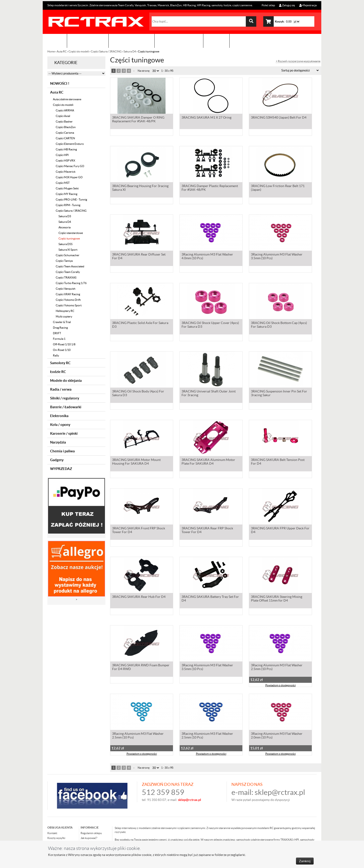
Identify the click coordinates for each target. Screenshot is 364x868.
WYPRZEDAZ (61, 469)
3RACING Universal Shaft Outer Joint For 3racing (209, 394)
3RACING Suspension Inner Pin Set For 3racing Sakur (279, 394)
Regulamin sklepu (91, 833)
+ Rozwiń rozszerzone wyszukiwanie (298, 61)
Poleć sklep (268, 5)
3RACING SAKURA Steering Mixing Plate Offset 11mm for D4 (277, 599)
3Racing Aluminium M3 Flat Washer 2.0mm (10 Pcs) (277, 736)
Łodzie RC (58, 372)
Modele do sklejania (66, 381)
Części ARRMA (65, 110)
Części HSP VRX (65, 160)
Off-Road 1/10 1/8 (64, 344)
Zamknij (305, 861)
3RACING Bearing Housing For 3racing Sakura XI (140, 188)
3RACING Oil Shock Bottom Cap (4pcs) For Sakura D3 (279, 325)
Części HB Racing (66, 149)
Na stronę (144, 71)
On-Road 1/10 (62, 350)
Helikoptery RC (65, 311)
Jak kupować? (89, 838)
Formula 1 (59, 339)
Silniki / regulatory (65, 398)
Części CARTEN (65, 138)
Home (51, 51)
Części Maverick (66, 172)
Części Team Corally (68, 272)
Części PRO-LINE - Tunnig (71, 199)
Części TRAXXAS (66, 277)
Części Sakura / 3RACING (106, 51)
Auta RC (62, 51)
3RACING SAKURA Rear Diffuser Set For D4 (139, 257)
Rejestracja (308, 5)
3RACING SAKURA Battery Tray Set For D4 (210, 599)
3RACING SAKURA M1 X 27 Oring (206, 118)
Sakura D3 (65, 216)
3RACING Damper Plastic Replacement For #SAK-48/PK (210, 188)
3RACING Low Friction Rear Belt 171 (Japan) (278, 188)
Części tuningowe (69, 238)
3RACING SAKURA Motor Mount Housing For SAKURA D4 (136, 462)
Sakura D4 (130, 51)
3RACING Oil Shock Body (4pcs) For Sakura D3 (138, 394)
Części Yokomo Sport (69, 305)
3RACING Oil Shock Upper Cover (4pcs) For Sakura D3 (210, 325)
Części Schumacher (68, 255)
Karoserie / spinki (64, 433)
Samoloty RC (60, 363)
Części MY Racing (67, 194)
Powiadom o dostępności (281, 686)
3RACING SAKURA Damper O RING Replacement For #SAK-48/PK (138, 120)
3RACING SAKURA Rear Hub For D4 (139, 597)
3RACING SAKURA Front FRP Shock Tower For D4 (139, 531)
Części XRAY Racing (68, 294)
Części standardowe (71, 233)
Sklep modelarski (88, 41)
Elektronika (59, 416)
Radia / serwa (61, 389)
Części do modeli (79, 51)
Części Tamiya (64, 261)
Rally (56, 355)
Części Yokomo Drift (68, 300)
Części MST (63, 183)
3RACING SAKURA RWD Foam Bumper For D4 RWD (141, 667)
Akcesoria (65, 227)
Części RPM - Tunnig (68, 205)
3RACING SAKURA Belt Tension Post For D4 (278, 462)
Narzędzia (58, 442)
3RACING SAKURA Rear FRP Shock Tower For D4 (207, 531)
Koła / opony (60, 425)
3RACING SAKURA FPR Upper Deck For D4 (280, 531)
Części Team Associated (70, 266)
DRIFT (57, 333)
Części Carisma (65, 133)
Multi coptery (64, 316)
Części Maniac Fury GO (70, 166)
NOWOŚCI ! (60, 83)
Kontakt (216, 41)
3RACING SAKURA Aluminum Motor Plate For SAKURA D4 (208, 462)
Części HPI (62, 155)
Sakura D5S (65, 244)
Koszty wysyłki (56, 838)
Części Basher (64, 121)
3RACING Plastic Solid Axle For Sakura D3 (140, 325)
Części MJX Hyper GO (69, 177)
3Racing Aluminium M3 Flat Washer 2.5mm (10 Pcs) (277, 667)
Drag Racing (60, 328)
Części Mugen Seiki (67, 188)
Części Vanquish (66, 289)
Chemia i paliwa (62, 451)
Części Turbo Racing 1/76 (71, 283)
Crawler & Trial (62, 322)
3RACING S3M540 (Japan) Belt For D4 (279, 118)
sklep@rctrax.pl (280, 792)
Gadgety (57, 460)
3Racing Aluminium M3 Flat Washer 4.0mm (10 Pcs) (207, 257)
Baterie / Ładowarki (66, 407)
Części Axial (63, 116)
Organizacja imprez (132, 41)
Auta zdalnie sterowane (67, 99)
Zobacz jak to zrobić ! (179, 41)
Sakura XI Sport (68, 250)
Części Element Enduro (70, 144)
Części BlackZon (66, 127)
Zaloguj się (287, 5)
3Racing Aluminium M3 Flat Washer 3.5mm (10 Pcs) (277, 257)
